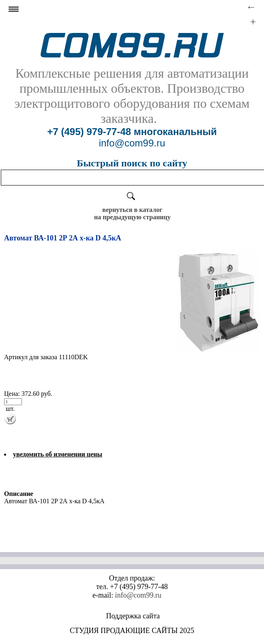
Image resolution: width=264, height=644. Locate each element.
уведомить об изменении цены (58, 454)
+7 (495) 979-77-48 (89, 132)
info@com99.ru (138, 595)
